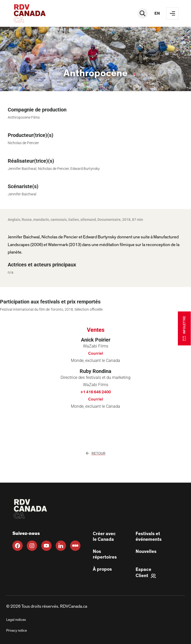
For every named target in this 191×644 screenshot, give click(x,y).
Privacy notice (16, 631)
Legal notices (16, 620)
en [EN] (157, 13)
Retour (96, 454)
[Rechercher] (143, 13)
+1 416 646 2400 (96, 392)
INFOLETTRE (184, 328)
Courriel (96, 353)
